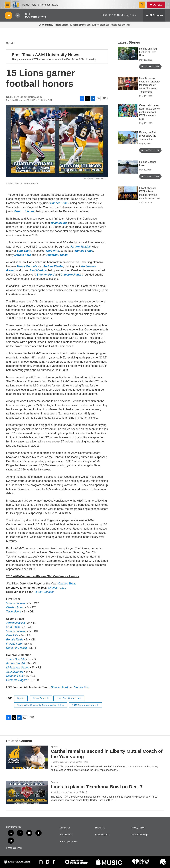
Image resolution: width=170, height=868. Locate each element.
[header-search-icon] (142, 5)
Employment (66, 835)
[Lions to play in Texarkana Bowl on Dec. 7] (27, 793)
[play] (8, 15)
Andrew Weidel (53, 266)
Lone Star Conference (69, 698)
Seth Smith (24, 251)
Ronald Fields (84, 251)
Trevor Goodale (27, 266)
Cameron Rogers (72, 275)
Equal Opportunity (68, 842)
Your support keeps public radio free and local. (85, 25)
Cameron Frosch (57, 255)
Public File (100, 828)
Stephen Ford (46, 275)
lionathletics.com (59, 792)
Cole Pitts (53, 251)
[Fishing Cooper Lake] (128, 173)
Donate (158, 5)
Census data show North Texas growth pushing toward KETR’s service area (150, 118)
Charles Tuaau (60, 203)
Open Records (102, 835)
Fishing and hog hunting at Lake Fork (148, 58)
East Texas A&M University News (46, 55)
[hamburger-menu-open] (8, 5)
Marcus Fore (23, 255)
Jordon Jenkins (80, 247)
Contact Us (65, 828)
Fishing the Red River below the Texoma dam (148, 142)
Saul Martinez (38, 270)
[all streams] (154, 15)
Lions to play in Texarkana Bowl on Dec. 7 (97, 787)
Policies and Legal (140, 835)
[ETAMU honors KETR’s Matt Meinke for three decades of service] (128, 199)
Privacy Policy (138, 828)
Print (104, 98)
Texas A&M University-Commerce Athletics (41, 705)
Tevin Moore (59, 223)
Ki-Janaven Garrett (18, 668)
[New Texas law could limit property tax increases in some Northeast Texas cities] (128, 89)
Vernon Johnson (25, 211)
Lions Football (41, 698)
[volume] (18, 15)
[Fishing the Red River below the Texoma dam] (128, 144)
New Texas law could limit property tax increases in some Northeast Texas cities (150, 91)
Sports (10, 43)
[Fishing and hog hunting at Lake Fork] (128, 60)
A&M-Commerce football (85, 705)
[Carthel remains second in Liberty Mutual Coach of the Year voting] (27, 757)
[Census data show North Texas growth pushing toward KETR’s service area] (128, 116)
